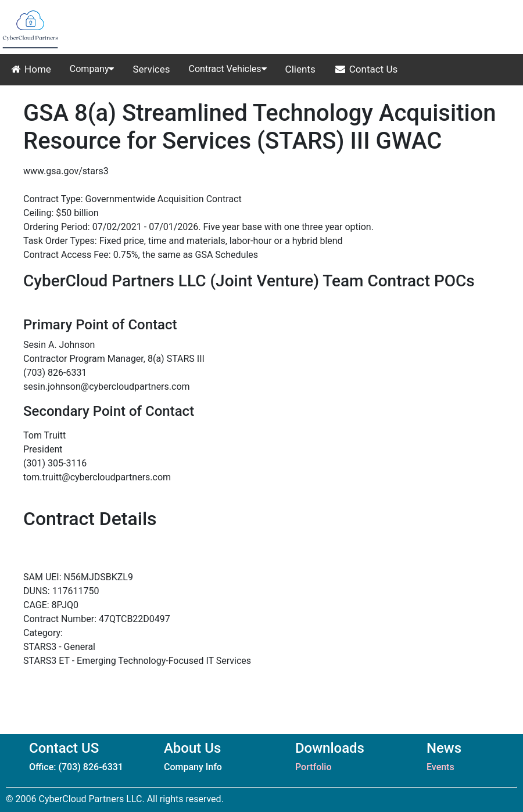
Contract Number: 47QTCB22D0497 (97, 619)
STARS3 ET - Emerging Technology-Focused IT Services (137, 661)
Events (440, 767)
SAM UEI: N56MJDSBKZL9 (78, 577)
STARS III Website (60, 185)
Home (30, 69)
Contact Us (366, 69)
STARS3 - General (59, 647)
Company (92, 69)
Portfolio (314, 767)
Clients (300, 69)
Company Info (193, 767)
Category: (43, 633)
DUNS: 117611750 (61, 591)
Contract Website (59, 563)
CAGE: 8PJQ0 (51, 605)
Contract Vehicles (228, 69)
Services (151, 69)
